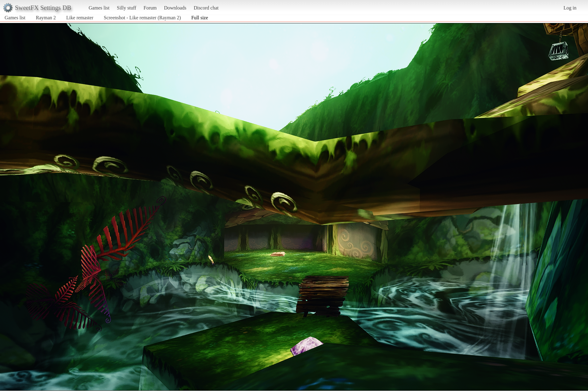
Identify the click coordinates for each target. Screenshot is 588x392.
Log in (570, 8)
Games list (99, 8)
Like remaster (80, 18)
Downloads (175, 8)
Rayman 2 (46, 18)
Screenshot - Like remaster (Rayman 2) (142, 18)
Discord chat (206, 8)
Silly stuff (127, 8)
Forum (150, 8)
